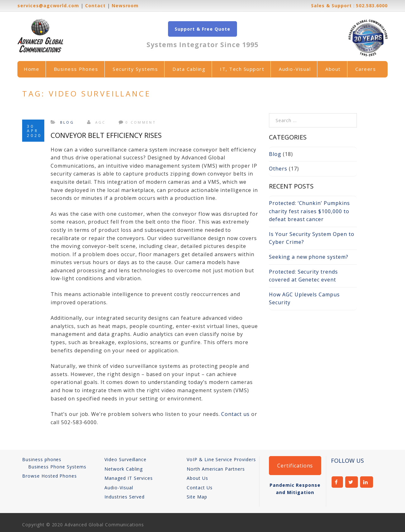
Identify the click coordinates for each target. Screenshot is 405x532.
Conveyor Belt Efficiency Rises (106, 135)
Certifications (295, 466)
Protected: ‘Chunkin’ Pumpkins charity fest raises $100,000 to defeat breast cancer (309, 211)
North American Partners (216, 469)
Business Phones (76, 69)
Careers (366, 69)
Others (278, 169)
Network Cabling (124, 469)
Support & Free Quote (202, 29)
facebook (337, 482)
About (333, 69)
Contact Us (200, 488)
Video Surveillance (125, 459)
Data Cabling (189, 69)
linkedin (367, 482)
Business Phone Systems (57, 467)
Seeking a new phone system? (309, 257)
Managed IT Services (129, 478)
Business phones (42, 459)
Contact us (235, 414)
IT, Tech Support (242, 69)
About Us (197, 478)
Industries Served (125, 497)
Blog (67, 122)
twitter (352, 482)
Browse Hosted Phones (50, 476)
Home (31, 69)
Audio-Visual (295, 69)
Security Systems (135, 69)
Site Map (197, 497)
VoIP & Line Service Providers (221, 459)
